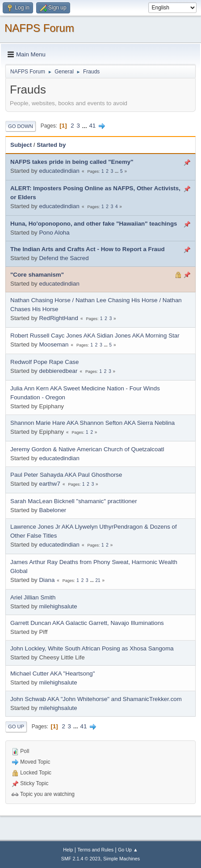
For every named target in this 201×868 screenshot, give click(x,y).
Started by (51, 145)
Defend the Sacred (64, 258)
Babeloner (52, 510)
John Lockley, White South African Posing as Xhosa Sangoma (92, 648)
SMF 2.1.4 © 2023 (81, 859)
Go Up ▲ (128, 850)
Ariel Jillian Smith (33, 597)
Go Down (21, 126)
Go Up (16, 727)
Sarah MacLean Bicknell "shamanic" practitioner (74, 501)
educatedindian (59, 171)
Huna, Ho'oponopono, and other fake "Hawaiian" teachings (94, 224)
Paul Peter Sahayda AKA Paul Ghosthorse (66, 475)
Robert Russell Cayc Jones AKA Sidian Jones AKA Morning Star (95, 336)
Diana (47, 580)
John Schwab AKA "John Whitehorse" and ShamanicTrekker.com (96, 699)
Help (68, 850)
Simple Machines (121, 859)
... (86, 126)
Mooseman (54, 344)
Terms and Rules (95, 850)
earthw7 (49, 484)
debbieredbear (58, 371)
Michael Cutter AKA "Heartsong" (52, 673)
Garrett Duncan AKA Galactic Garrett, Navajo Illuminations (87, 623)
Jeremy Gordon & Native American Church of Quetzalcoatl (87, 449)
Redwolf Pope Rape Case (44, 362)
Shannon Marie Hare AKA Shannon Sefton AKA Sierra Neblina (92, 423)
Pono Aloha (54, 233)
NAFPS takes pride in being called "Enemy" (72, 162)
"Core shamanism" (37, 275)
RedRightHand (58, 318)
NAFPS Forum (39, 28)
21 (98, 580)
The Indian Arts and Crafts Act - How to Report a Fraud (88, 249)
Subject (21, 145)
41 (92, 126)
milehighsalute (58, 606)
